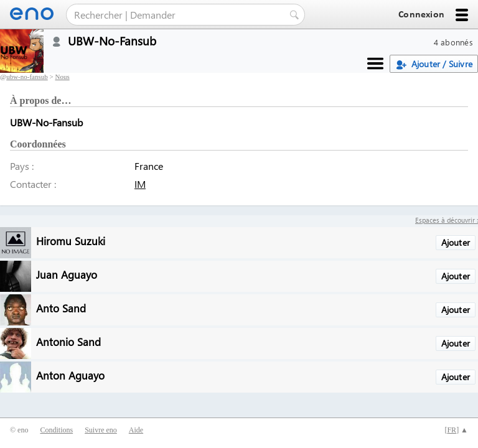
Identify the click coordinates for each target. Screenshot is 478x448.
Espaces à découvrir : (447, 220)
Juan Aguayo (67, 274)
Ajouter (456, 242)
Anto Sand (61, 308)
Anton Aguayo (70, 375)
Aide (136, 430)
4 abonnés (453, 42)
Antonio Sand (68, 341)
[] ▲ (456, 430)
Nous (62, 77)
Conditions (56, 430)
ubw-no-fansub (27, 77)
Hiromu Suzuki (71, 240)
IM (140, 184)
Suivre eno (101, 430)
